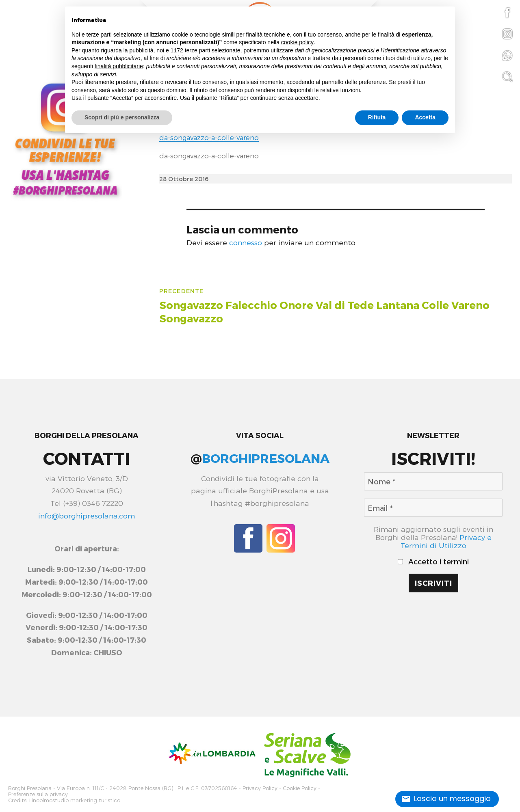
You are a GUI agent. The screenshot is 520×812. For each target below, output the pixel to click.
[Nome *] (433, 481)
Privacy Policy (260, 788)
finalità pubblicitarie (119, 66)
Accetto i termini (433, 561)
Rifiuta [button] (377, 117)
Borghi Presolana (30, 788)
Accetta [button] (425, 117)
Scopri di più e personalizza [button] (122, 117)
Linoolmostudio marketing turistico (75, 798)
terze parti (197, 50)
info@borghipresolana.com (87, 515)
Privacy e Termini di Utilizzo (446, 541)
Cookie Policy (300, 788)
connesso (246, 242)
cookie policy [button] (297, 42)
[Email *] (433, 508)
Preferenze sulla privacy (38, 793)
